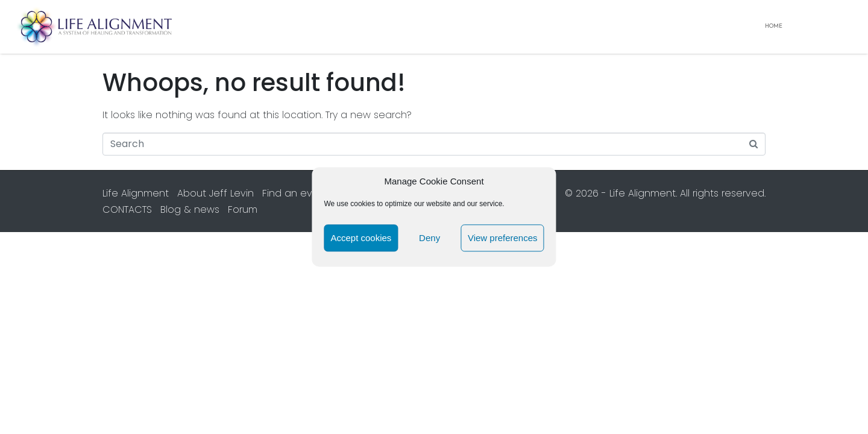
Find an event (295, 193)
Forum (243, 209)
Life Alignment (136, 193)
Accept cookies (361, 238)
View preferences (503, 238)
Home (774, 26)
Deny (429, 238)
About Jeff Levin (215, 193)
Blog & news (190, 209)
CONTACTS (127, 209)
